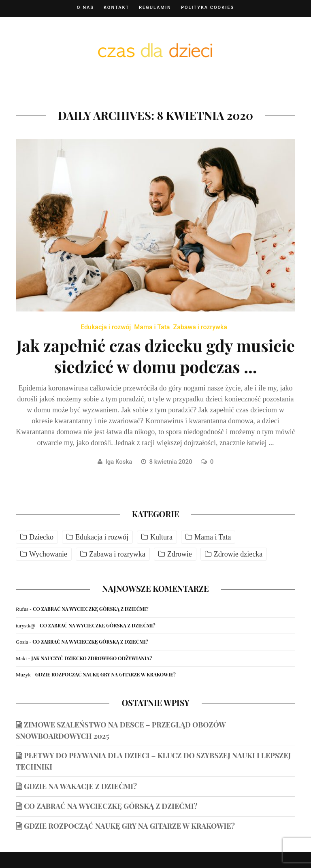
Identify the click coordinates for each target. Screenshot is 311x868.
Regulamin (155, 7)
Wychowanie (48, 554)
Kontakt (116, 7)
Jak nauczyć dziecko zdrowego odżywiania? (92, 658)
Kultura (161, 537)
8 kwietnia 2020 (172, 462)
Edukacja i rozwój (106, 327)
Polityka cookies (208, 7)
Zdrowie (180, 554)
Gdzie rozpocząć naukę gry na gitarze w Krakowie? (105, 674)
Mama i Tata (152, 327)
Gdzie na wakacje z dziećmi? (80, 786)
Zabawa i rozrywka (200, 327)
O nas (85, 7)
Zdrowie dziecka (238, 554)
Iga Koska (119, 462)
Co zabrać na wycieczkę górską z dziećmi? (91, 609)
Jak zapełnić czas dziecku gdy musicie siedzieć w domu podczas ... (155, 356)
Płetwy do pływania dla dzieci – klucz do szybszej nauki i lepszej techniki (153, 761)
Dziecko (41, 537)
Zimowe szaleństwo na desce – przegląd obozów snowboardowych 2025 (121, 730)
